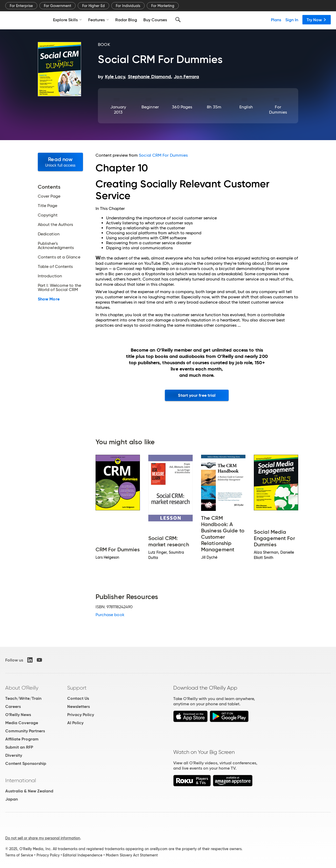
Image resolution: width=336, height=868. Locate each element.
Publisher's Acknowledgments (56, 246)
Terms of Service (19, 855)
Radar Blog (126, 20)
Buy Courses (155, 20)
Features (99, 20)
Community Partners (25, 731)
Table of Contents (55, 267)
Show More (49, 299)
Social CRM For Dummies (163, 155)
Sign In (292, 20)
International (21, 780)
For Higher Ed (93, 6)
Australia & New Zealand (29, 791)
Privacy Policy (81, 715)
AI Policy (75, 723)
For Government (57, 6)
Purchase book (110, 615)
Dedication (49, 234)
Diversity (14, 755)
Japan (12, 799)
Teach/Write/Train (23, 698)
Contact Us (78, 698)
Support (77, 688)
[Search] (178, 20)
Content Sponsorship (26, 763)
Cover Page (49, 196)
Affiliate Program (22, 739)
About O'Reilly (22, 688)
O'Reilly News (18, 715)
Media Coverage (22, 723)
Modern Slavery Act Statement (132, 855)
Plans (276, 20)
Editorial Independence (83, 855)
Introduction (50, 276)
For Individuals (128, 6)
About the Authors (55, 225)
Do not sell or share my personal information (43, 838)
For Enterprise (21, 6)
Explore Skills (67, 20)
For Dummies (278, 110)
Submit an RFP (19, 747)
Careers (13, 706)
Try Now (317, 20)
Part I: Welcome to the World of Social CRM (59, 288)
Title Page (48, 206)
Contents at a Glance (59, 257)
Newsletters (78, 706)
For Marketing (163, 6)
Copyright (48, 215)
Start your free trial (197, 395)
